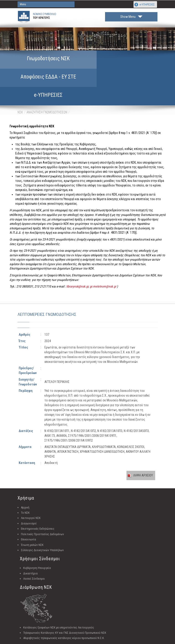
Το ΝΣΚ (25, 483)
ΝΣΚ (20, 83)
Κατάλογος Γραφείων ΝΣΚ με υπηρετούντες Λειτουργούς (59, 598)
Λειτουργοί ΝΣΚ (31, 489)
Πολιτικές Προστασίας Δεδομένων (42, 505)
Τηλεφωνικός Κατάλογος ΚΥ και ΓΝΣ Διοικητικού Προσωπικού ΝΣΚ (65, 603)
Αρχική (25, 478)
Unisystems (111, 640)
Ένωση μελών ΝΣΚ (32, 515)
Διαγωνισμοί (29, 494)
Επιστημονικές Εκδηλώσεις (38, 499)
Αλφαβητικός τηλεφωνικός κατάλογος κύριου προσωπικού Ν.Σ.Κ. (64, 609)
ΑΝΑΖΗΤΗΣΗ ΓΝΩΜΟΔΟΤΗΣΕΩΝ (47, 83)
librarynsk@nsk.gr (77, 257)
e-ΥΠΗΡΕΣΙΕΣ (147, 4)
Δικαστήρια (30, 544)
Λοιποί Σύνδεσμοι (34, 549)
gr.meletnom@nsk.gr (103, 257)
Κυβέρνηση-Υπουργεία (37, 539)
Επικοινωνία (28, 510)
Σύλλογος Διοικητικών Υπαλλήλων (42, 521)
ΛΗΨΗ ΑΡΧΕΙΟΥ (143, 446)
